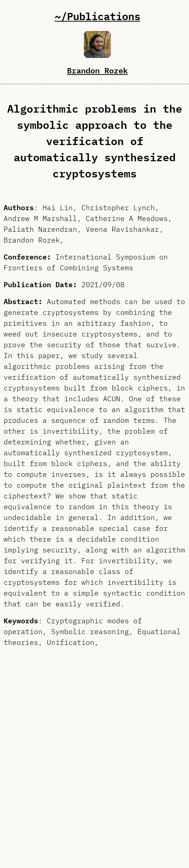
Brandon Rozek (97, 70)
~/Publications (98, 16)
